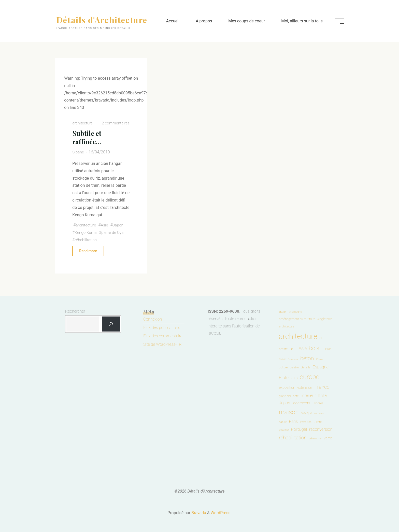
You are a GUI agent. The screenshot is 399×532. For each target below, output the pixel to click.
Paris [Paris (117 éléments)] (294, 421)
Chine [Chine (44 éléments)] (320, 359)
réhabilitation (86, 240)
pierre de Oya (114, 232)
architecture (83, 123)
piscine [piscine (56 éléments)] (284, 430)
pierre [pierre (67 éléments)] (318, 422)
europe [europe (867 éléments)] (309, 377)
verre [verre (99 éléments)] (328, 438)
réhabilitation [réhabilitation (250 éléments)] (293, 438)
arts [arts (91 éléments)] (293, 349)
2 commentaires (115, 123)
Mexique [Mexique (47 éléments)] (306, 413)
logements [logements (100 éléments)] (301, 403)
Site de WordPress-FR (162, 344)
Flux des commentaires (164, 336)
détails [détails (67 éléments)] (306, 367)
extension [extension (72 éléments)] (305, 387)
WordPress (221, 513)
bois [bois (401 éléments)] (314, 348)
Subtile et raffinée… (88, 137)
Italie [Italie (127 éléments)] (322, 396)
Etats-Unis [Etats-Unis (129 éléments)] (288, 378)
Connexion (153, 319)
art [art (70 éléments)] (322, 338)
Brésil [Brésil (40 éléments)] (282, 359)
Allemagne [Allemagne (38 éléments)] (296, 312)
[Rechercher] (111, 324)
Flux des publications (162, 328)
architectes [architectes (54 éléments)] (287, 326)
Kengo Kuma (86, 232)
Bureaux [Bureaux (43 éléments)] (293, 359)
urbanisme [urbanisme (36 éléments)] (315, 438)
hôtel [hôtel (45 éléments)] (296, 396)
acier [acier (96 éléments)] (283, 311)
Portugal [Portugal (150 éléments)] (299, 429)
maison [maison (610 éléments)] (289, 412)
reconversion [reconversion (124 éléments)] (321, 429)
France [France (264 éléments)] (322, 387)
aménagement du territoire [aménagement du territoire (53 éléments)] (297, 319)
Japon (120, 225)
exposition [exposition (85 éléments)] (287, 387)
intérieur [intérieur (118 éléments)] (309, 396)
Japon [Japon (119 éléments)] (284, 403)
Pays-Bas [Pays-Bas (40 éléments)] (306, 422)
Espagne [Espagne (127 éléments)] (321, 367)
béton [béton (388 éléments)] (307, 358)
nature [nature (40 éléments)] (283, 422)
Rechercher (75, 311)
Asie (106, 225)
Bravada (198, 513)
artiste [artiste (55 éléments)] (283, 349)
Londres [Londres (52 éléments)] (318, 403)
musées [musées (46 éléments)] (319, 413)
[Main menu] (337, 21)
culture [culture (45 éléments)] (283, 367)
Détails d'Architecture (104, 19)
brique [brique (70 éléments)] (326, 349)
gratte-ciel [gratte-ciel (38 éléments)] (285, 396)
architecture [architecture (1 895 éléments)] (298, 336)
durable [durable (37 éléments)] (294, 368)
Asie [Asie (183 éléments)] (303, 348)
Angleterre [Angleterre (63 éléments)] (325, 319)
